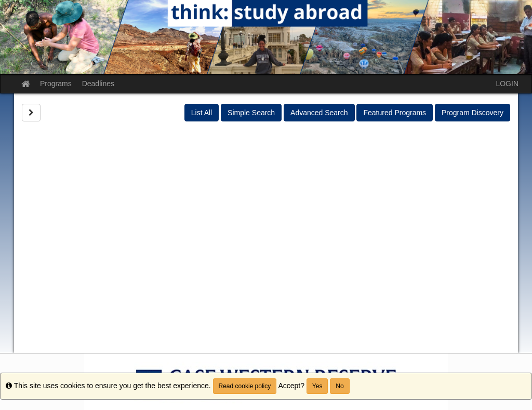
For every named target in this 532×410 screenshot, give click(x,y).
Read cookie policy (245, 386)
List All (202, 113)
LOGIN (507, 84)
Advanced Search (319, 113)
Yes (317, 386)
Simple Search (251, 113)
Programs (56, 84)
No (340, 386)
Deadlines (98, 84)
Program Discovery (473, 113)
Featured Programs (395, 113)
